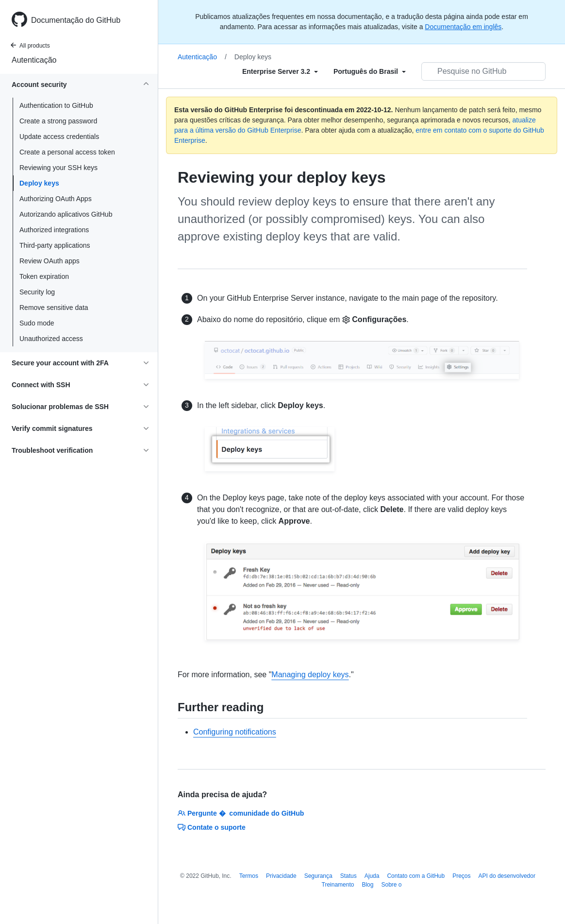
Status (349, 876)
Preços (461, 876)
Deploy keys (39, 183)
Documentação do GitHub (76, 20)
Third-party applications (55, 245)
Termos (249, 876)
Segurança (318, 876)
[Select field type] (280, 71)
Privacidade (281, 876)
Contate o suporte (212, 827)
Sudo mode (37, 323)
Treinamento (338, 885)
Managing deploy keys (310, 675)
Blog (367, 885)
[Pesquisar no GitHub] (483, 71)
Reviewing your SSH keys (58, 168)
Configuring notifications (235, 732)
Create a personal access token (67, 152)
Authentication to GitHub (56, 105)
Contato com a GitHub (416, 876)
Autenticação (34, 60)
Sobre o (391, 885)
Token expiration (44, 276)
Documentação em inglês (463, 27)
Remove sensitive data (54, 308)
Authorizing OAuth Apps (56, 199)
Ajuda (372, 876)
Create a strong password (58, 121)
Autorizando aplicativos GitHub (66, 214)
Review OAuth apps (50, 261)
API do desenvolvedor (507, 876)
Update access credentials (59, 137)
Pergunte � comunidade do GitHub (241, 813)
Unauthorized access (51, 339)
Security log (37, 292)
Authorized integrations (54, 230)
